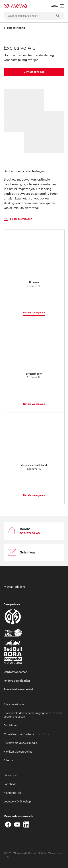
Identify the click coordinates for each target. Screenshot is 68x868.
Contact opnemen (34, 72)
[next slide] (61, 121)
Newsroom (11, 775)
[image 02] (54, 122)
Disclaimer (10, 725)
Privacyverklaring (15, 704)
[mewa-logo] (15, 6)
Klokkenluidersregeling (18, 752)
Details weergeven (34, 312)
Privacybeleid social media (20, 743)
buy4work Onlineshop (17, 801)
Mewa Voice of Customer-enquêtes (26, 734)
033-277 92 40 (30, 533)
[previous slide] (7, 121)
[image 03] (44, 143)
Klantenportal (12, 793)
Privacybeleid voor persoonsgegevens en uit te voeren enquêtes (33, 715)
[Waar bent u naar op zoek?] (34, 16)
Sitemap (9, 760)
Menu (58, 6)
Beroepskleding (14, 28)
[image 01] (24, 110)
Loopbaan (10, 784)
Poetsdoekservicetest (18, 689)
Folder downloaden (17, 219)
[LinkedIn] (26, 824)
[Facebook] (8, 824)
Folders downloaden (17, 681)
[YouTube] (17, 824)
